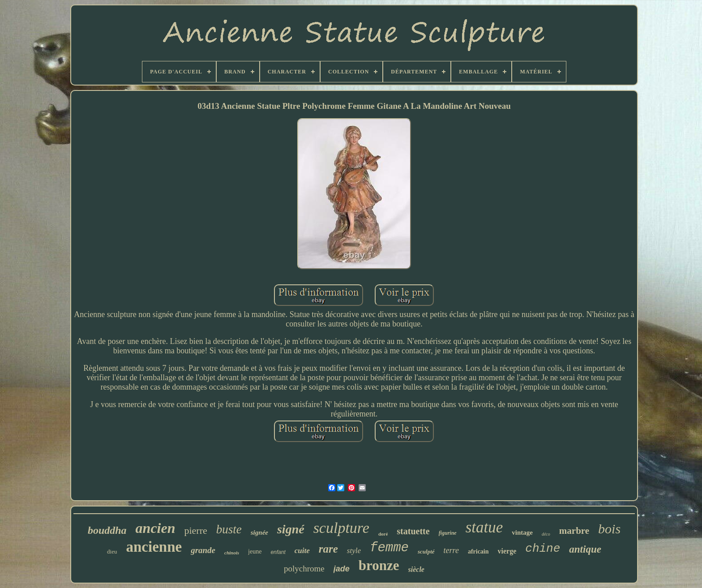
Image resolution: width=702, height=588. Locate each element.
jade (342, 569)
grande (203, 550)
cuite (302, 551)
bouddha (107, 530)
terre (451, 550)
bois (609, 529)
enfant (278, 552)
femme (389, 548)
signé (291, 529)
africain (478, 552)
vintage (522, 532)
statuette (413, 531)
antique (585, 549)
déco (546, 534)
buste (229, 529)
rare (328, 549)
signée (259, 532)
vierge (507, 551)
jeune (255, 552)
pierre (195, 530)
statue (484, 527)
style (354, 551)
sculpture (341, 528)
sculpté (426, 552)
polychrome (304, 569)
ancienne (154, 547)
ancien (156, 528)
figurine (448, 533)
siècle (416, 569)
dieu (112, 552)
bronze (379, 565)
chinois (232, 553)
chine (543, 549)
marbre (574, 531)
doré (383, 534)
